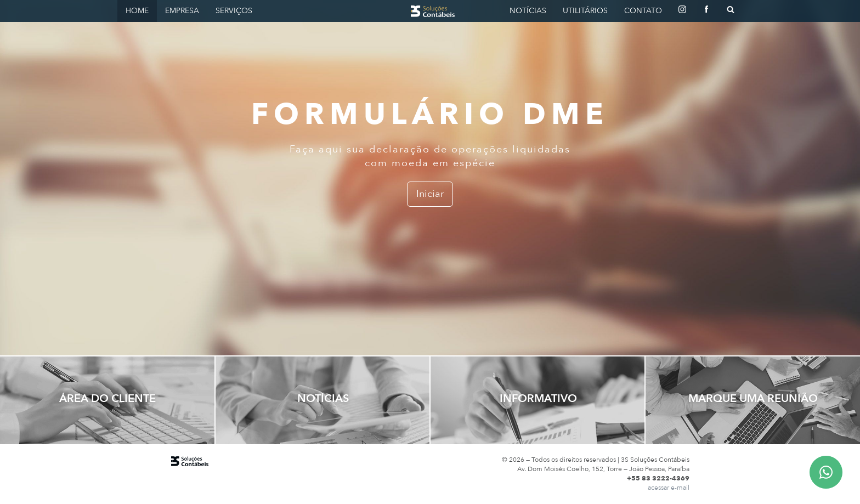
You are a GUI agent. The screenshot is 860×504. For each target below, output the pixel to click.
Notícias (528, 11)
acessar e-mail (669, 488)
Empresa (182, 11)
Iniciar (430, 194)
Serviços (234, 11)
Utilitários (585, 11)
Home (137, 11)
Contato (643, 11)
